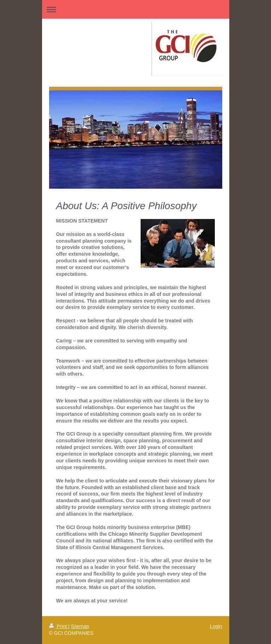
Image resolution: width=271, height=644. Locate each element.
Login (216, 626)
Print (59, 626)
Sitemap (80, 626)
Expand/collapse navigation (136, 9)
